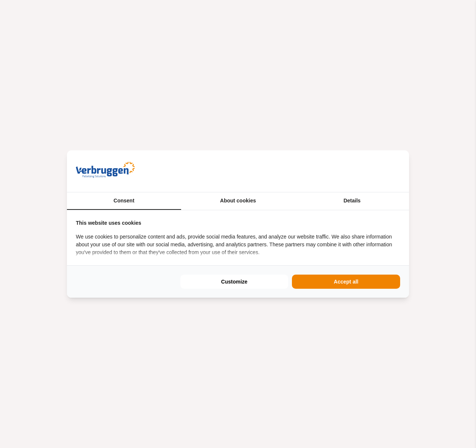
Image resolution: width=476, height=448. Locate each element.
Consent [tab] (124, 201)
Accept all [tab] (346, 282)
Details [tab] (352, 201)
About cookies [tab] (238, 201)
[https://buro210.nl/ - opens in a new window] (372, 171)
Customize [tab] (234, 282)
